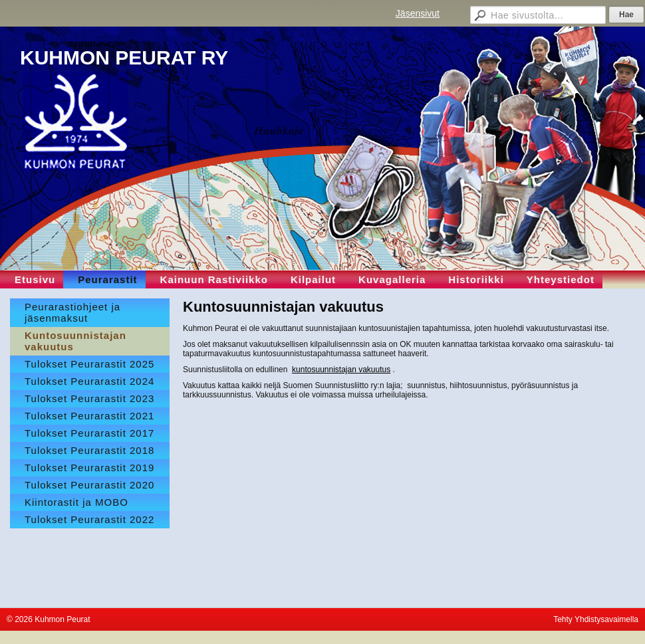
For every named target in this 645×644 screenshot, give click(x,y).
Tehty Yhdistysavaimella (596, 619)
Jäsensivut (418, 13)
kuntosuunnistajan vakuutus (341, 370)
